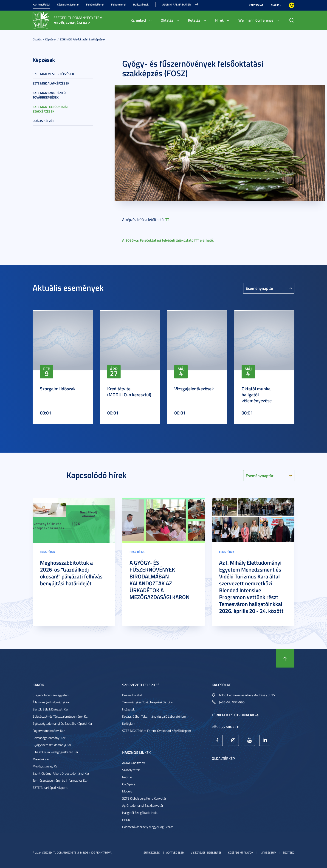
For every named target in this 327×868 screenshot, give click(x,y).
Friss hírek (47, 552)
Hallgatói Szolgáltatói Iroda (140, 813)
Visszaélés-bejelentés (206, 852)
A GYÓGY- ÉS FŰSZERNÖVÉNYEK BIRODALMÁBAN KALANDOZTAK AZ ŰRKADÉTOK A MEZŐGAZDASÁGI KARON (159, 580)
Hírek (219, 20)
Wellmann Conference (256, 20)
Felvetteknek (119, 4)
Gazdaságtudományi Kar (49, 738)
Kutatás (194, 20)
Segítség (289, 852)
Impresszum (268, 852)
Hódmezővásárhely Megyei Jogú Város (148, 827)
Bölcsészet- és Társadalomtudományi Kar (61, 716)
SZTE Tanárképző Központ (50, 788)
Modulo (127, 791)
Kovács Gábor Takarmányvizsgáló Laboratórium (154, 716)
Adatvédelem (175, 852)
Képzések (51, 39)
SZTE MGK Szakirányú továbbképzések (49, 95)
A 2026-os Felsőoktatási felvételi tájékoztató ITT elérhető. (168, 240)
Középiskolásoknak (68, 4)
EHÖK (126, 820)
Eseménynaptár (260, 288)
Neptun (127, 777)
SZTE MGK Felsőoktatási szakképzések (82, 39)
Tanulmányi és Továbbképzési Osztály (147, 702)
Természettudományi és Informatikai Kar (60, 780)
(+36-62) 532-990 (232, 702)
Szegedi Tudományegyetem (51, 695)
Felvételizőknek (95, 4)
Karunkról (138, 20)
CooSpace (129, 784)
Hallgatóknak (141, 4)
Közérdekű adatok (241, 852)
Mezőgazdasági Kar (46, 766)
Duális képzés (44, 121)
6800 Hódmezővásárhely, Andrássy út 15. (247, 695)
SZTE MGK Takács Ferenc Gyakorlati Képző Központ (157, 731)
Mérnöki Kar (41, 759)
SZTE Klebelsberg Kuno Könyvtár (144, 798)
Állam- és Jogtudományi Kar (51, 702)
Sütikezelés (152, 852)
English (276, 5)
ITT (167, 219)
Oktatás (167, 20)
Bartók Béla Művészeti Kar (51, 709)
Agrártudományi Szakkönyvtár (143, 805)
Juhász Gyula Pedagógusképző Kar (55, 752)
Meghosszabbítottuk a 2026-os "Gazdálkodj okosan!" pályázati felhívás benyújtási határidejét (71, 573)
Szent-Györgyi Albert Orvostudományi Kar (61, 773)
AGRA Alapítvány (134, 763)
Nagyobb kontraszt (292, 5)
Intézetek (128, 709)
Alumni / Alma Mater (176, 4)
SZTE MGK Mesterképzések (53, 74)
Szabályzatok (131, 770)
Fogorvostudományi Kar (49, 731)
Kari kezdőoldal (41, 4)
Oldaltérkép (223, 758)
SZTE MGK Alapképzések (51, 83)
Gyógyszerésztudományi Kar (52, 745)
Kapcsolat (256, 5)
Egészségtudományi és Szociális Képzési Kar (62, 723)
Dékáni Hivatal (132, 695)
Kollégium (129, 723)
